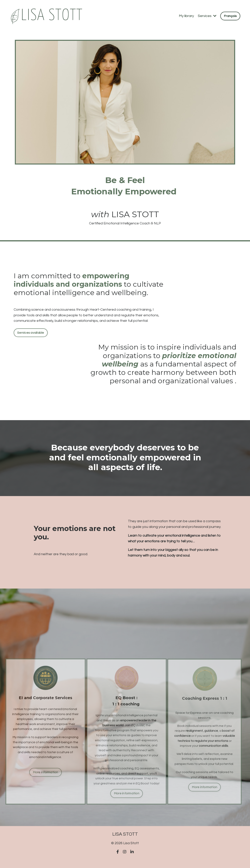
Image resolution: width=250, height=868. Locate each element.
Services (207, 16)
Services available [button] (31, 333)
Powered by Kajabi (125, 858)
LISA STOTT (135, 214)
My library (186, 16)
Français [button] (230, 16)
